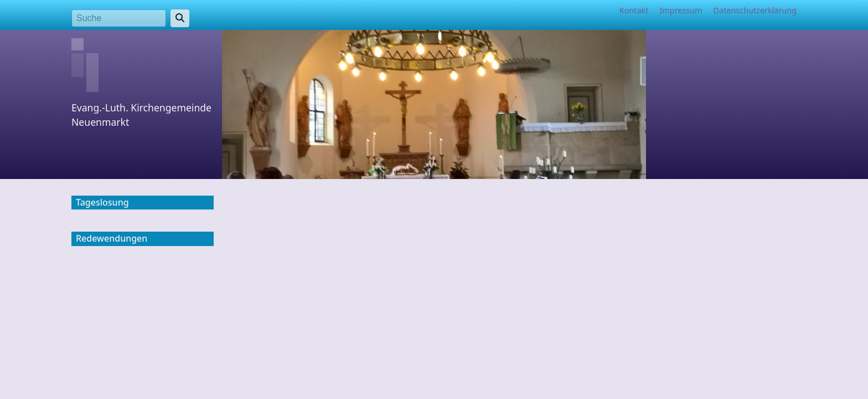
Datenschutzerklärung (755, 10)
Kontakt (634, 10)
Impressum (681, 10)
